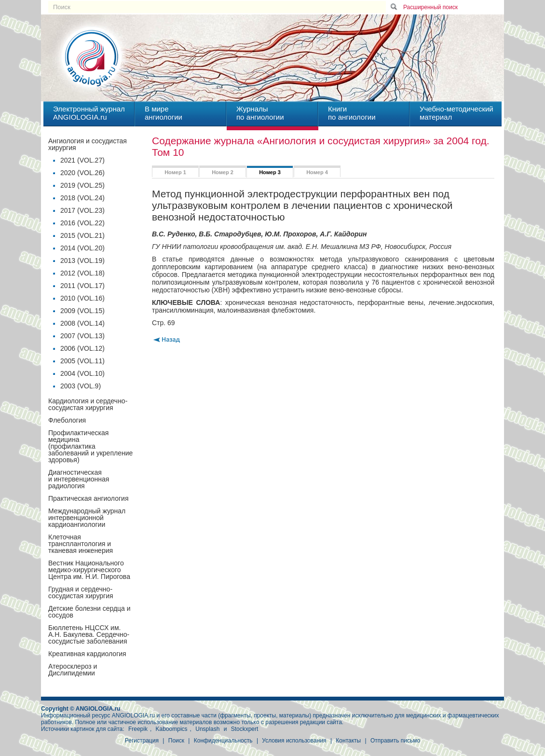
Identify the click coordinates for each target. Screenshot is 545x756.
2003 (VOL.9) (81, 386)
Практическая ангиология (88, 498)
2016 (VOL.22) (82, 223)
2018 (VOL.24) (82, 198)
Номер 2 (223, 172)
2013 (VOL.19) (82, 261)
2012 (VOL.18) (82, 273)
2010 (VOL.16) (82, 298)
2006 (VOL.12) (82, 348)
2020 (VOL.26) (82, 173)
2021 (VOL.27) (82, 160)
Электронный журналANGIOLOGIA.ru (89, 113)
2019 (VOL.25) (82, 185)
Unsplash (207, 729)
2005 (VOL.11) (82, 361)
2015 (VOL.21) (82, 235)
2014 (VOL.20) (82, 248)
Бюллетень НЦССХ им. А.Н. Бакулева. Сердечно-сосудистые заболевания (89, 634)
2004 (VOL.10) (82, 373)
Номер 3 (270, 172)
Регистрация (142, 741)
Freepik (138, 729)
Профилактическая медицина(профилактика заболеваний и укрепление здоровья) (90, 446)
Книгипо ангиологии (352, 113)
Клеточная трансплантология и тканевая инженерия (81, 544)
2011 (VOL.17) (82, 286)
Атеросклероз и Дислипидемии (73, 670)
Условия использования (294, 741)
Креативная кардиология (87, 654)
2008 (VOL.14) (82, 323)
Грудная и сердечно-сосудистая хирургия (81, 592)
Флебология (67, 420)
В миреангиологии (163, 113)
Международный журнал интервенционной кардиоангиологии (87, 518)
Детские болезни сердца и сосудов (89, 612)
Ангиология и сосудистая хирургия (88, 144)
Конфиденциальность (223, 741)
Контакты (348, 741)
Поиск (176, 741)
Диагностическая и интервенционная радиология (79, 479)
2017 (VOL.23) (82, 210)
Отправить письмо (395, 741)
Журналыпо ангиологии (260, 113)
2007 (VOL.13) (82, 336)
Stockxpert (245, 729)
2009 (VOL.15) (82, 311)
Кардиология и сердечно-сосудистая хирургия (88, 404)
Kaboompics (172, 729)
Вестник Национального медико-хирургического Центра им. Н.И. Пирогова (89, 570)
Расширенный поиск (430, 7)
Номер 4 (317, 172)
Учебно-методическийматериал (456, 113)
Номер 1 (175, 172)
